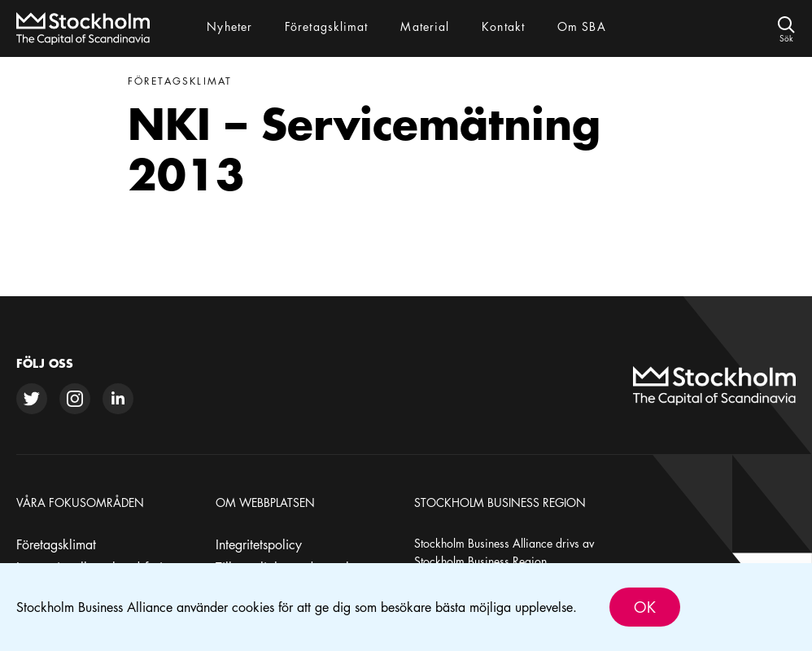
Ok (645, 607)
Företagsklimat (56, 544)
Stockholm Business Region (480, 561)
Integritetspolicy (259, 544)
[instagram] (75, 399)
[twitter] (32, 399)
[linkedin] (118, 399)
